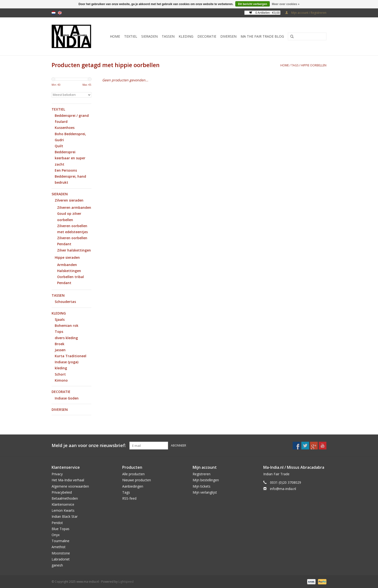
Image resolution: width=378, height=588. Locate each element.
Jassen (60, 350)
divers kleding (66, 338)
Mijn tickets (202, 486)
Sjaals (60, 319)
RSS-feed (129, 498)
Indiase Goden (67, 398)
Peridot (57, 523)
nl (54, 13)
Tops (59, 332)
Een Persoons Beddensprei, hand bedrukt (70, 176)
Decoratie (207, 36)
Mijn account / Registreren (306, 13)
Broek (60, 344)
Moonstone (61, 553)
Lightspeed (126, 582)
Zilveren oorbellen (72, 238)
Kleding (186, 36)
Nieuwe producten (137, 480)
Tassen (168, 36)
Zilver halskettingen (74, 250)
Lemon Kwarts (63, 510)
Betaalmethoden (65, 498)
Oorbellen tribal (71, 277)
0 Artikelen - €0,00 (265, 13)
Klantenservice (63, 504)
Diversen (228, 36)
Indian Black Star (65, 516)
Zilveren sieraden (69, 200)
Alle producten (133, 474)
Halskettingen (69, 271)
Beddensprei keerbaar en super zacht (70, 158)
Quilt (59, 146)
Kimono (61, 380)
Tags (295, 65)
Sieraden (149, 36)
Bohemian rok (67, 325)
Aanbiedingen (133, 486)
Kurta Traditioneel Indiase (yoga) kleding (71, 362)
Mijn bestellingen (206, 480)
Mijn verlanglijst (205, 492)
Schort (60, 374)
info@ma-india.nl (283, 489)
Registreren (202, 474)
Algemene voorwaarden (70, 486)
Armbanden (67, 265)
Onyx (56, 535)
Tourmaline (61, 541)
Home (115, 36)
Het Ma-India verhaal (68, 480)
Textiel (131, 36)
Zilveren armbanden (74, 207)
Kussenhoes (65, 128)
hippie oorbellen (314, 65)
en (60, 13)
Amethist (59, 547)
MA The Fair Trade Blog (262, 36)
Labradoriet (61, 559)
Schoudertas (65, 302)
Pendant (64, 244)
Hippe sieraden (67, 257)
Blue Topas (61, 529)
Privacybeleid (62, 492)
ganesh (57, 565)
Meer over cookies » (286, 4)
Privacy (57, 474)
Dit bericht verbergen (253, 4)
